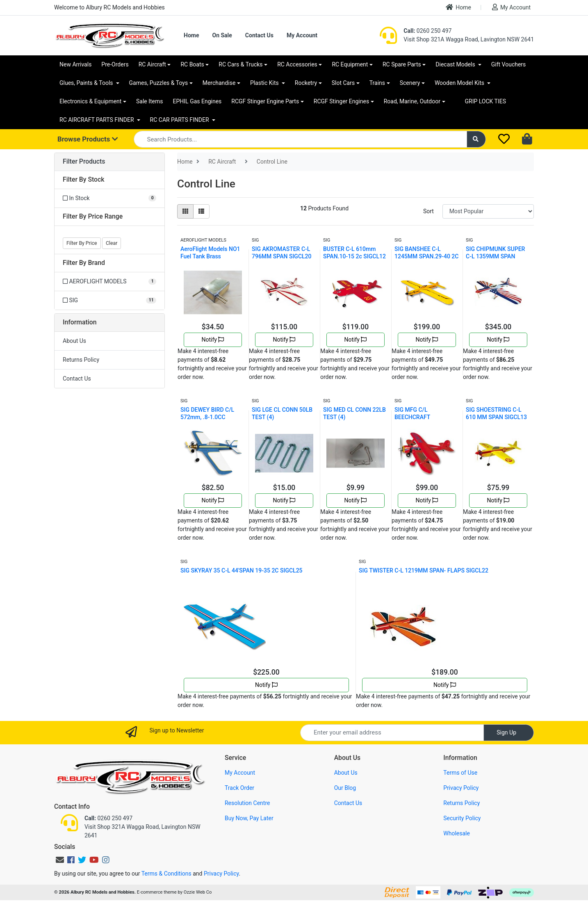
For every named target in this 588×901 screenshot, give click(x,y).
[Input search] (300, 139)
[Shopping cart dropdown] (528, 139)
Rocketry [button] (306, 83)
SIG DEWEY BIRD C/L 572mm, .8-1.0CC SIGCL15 (207, 417)
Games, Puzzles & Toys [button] (159, 83)
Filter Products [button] (84, 162)
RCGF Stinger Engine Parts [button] (265, 101)
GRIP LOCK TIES (486, 101)
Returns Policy (81, 360)
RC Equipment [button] (350, 64)
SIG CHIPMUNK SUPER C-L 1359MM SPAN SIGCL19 (495, 256)
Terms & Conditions (166, 874)
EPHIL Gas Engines (197, 101)
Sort (428, 211)
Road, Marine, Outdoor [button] (412, 101)
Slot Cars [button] (343, 83)
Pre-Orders (115, 64)
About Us (74, 341)
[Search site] (476, 139)
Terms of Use (460, 773)
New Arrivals (75, 64)
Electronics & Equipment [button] (90, 101)
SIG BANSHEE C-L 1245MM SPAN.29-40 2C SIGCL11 (426, 256)
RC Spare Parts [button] (402, 64)
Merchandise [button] (219, 83)
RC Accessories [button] (297, 64)
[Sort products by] (488, 211)
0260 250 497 (427, 31)
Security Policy (462, 818)
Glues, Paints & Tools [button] (87, 83)
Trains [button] (377, 83)
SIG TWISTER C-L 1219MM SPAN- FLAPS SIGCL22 (424, 570)
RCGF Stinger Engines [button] (341, 101)
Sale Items (150, 101)
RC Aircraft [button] (152, 64)
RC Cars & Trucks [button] (240, 64)
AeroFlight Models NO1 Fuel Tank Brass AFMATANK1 (210, 256)
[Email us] (60, 860)
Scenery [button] (410, 83)
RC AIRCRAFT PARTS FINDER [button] (97, 120)
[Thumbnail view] (185, 211)
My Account (511, 7)
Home (458, 7)
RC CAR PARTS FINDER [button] (180, 120)
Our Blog (345, 788)
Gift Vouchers (509, 64)
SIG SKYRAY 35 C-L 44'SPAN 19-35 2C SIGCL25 (242, 570)
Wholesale (457, 833)
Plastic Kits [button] (265, 83)
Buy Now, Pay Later (249, 818)
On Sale (222, 35)
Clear (112, 243)
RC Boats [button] (192, 64)
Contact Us (259, 35)
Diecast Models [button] (456, 64)
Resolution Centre (247, 803)
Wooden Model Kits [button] (460, 83)
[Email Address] (392, 733)
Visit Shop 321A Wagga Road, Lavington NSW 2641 (469, 39)
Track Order (239, 788)
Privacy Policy (461, 788)
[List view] (201, 211)
